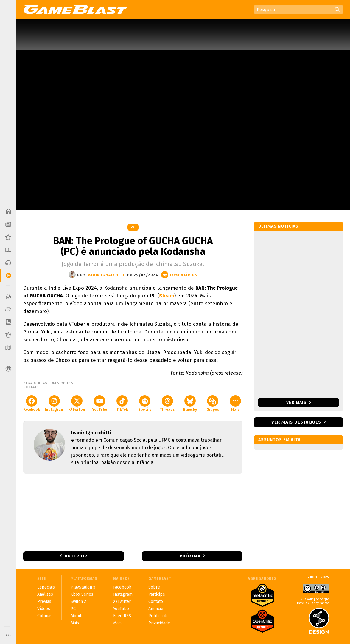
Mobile (77, 616)
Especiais (46, 587)
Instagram (54, 403)
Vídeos (44, 609)
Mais (235, 403)
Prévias (44, 601)
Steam (167, 296)
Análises (45, 594)
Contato (156, 601)
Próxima (190, 556)
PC (133, 227)
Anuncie (156, 609)
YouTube (99, 403)
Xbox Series (82, 594)
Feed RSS (122, 616)
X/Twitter (77, 403)
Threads (167, 403)
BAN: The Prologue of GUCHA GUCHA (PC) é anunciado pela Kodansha (133, 246)
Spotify (145, 403)
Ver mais (299, 403)
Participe (157, 594)
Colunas (45, 616)
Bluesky (190, 403)
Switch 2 (78, 601)
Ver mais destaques (296, 422)
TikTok (122, 403)
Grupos (213, 403)
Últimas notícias (278, 226)
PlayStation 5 (83, 587)
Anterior (76, 556)
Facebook (32, 403)
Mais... (76, 623)
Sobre (154, 587)
